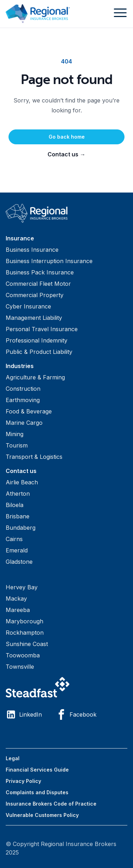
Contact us (66, 154)
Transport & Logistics (34, 457)
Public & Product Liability (39, 352)
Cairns (14, 539)
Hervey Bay (22, 587)
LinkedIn (24, 714)
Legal (13, 758)
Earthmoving (23, 400)
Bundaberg (21, 528)
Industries (20, 366)
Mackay (16, 599)
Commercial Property (35, 295)
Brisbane (18, 516)
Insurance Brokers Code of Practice (51, 804)
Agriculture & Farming (35, 377)
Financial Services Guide (37, 770)
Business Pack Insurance (40, 272)
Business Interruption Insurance (49, 261)
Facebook (76, 714)
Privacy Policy (23, 781)
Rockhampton (25, 633)
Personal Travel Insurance (42, 329)
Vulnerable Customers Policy (42, 815)
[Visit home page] (66, 213)
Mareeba (18, 610)
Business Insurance (32, 250)
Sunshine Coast (27, 644)
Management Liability (34, 318)
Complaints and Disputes (37, 792)
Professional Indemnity (37, 340)
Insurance (20, 238)
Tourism (17, 445)
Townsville (20, 667)
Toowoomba (23, 655)
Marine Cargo (24, 423)
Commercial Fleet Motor (38, 284)
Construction (23, 389)
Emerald (17, 550)
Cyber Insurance (28, 306)
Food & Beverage (29, 411)
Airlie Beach (22, 482)
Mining (15, 434)
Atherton (18, 494)
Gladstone (19, 562)
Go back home (67, 137)
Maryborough (24, 621)
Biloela (15, 505)
